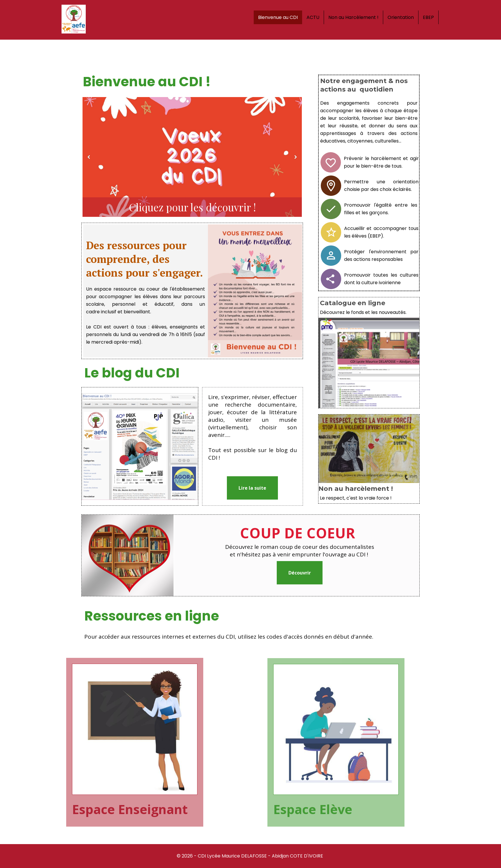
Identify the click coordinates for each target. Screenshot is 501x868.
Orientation (401, 17)
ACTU (313, 17)
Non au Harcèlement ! (353, 17)
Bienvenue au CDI (278, 17)
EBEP (428, 17)
